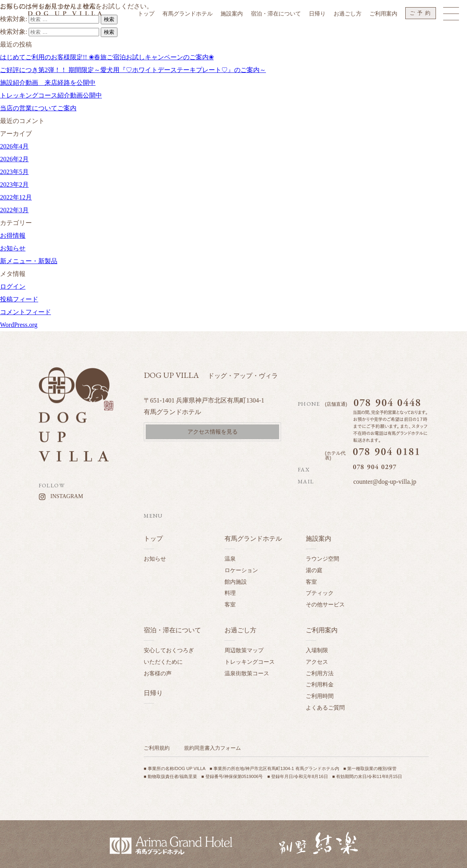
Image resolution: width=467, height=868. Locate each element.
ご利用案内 (322, 630)
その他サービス (325, 604)
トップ (153, 539)
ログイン (13, 286)
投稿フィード (19, 299)
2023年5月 (14, 172)
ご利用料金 (320, 684)
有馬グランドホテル (253, 539)
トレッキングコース (250, 662)
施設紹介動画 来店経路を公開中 (48, 83)
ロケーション (241, 570)
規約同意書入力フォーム (212, 748)
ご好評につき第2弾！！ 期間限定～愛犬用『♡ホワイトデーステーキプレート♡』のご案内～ (133, 70)
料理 (230, 593)
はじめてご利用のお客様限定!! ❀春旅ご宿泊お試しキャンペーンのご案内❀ (107, 57)
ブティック (320, 593)
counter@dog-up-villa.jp (385, 482)
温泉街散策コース (247, 673)
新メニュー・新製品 (29, 261)
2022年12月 (16, 197)
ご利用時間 (320, 696)
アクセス (317, 662)
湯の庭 (314, 570)
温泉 (230, 559)
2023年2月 (14, 185)
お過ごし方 (240, 630)
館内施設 (236, 582)
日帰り (153, 693)
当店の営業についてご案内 (38, 108)
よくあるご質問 (325, 708)
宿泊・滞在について (172, 630)
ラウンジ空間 (322, 559)
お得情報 (13, 236)
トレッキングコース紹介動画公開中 (51, 95)
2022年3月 (14, 210)
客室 (230, 604)
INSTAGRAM (67, 496)
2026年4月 (14, 146)
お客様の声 (158, 673)
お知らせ (13, 248)
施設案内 (318, 539)
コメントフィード (25, 312)
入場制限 (317, 650)
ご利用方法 (320, 673)
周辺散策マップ (244, 650)
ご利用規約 (157, 748)
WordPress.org (19, 325)
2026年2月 (14, 159)
